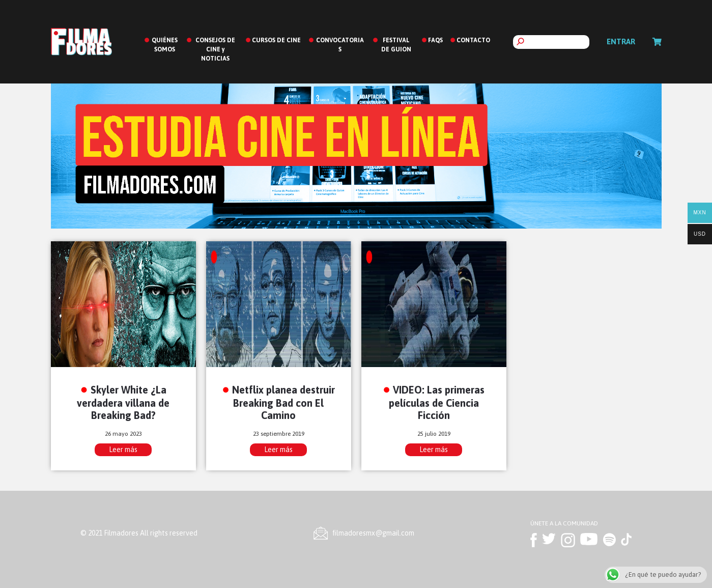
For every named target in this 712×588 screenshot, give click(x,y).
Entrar (621, 41)
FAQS (435, 40)
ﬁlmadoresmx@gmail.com (374, 533)
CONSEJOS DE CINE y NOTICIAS (215, 49)
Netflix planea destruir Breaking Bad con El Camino (283, 402)
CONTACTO (473, 40)
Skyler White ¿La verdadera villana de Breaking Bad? (123, 402)
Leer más (123, 450)
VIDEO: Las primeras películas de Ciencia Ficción (437, 402)
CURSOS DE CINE (276, 40)
